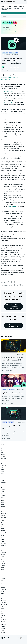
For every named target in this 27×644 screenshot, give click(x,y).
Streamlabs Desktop (18, 7)
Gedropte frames (8, 102)
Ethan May (15, 371)
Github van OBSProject (14, 267)
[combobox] (13, 17)
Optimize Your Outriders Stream (13, 393)
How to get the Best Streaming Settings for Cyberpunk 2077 (13, 359)
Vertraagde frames (9, 92)
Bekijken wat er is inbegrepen (9, 32)
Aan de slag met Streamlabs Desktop (12, 427)
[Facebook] (11, 282)
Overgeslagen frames (9, 97)
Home (2, 7)
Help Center (9, 7)
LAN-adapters (13, 206)
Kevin (12, 404)
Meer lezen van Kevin (15, 67)
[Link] (14, 282)
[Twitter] (8, 282)
